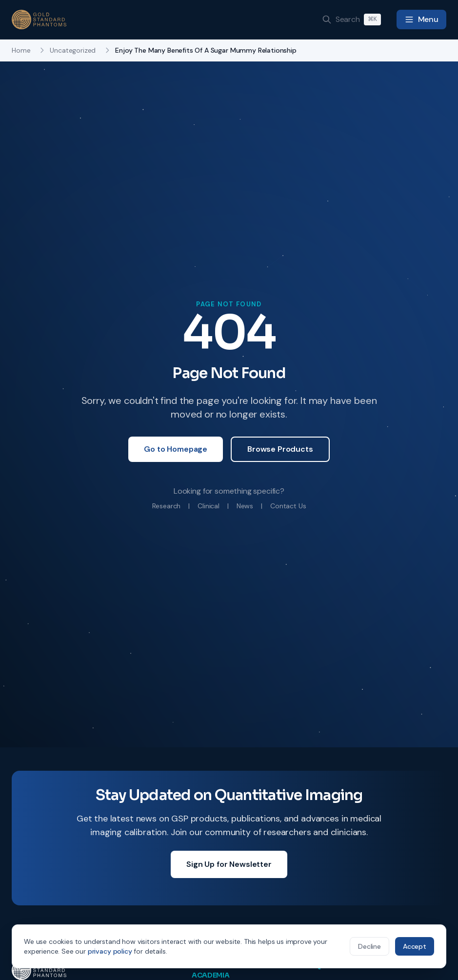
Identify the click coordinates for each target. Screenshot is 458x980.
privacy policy (110, 951)
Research (167, 506)
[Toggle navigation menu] (421, 20)
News (245, 506)
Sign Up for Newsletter (229, 864)
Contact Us (288, 506)
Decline (369, 946)
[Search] (351, 20)
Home (21, 50)
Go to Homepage (176, 449)
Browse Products (280, 449)
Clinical (209, 506)
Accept (415, 946)
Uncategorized (73, 50)
